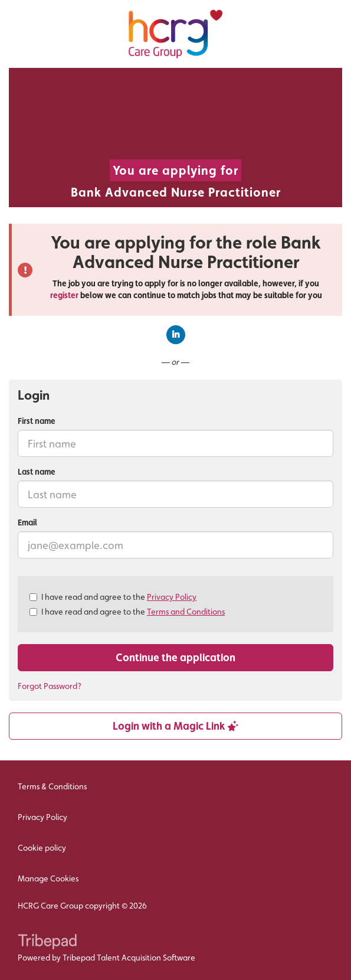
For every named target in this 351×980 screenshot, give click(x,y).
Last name (37, 472)
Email (27, 522)
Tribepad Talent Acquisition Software (129, 958)
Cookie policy (42, 848)
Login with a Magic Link (175, 726)
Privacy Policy (172, 597)
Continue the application (175, 657)
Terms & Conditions (52, 786)
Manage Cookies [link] (48, 878)
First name (37, 421)
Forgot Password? (50, 686)
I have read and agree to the (113, 597)
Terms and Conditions (186, 612)
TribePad (47, 943)
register (64, 295)
